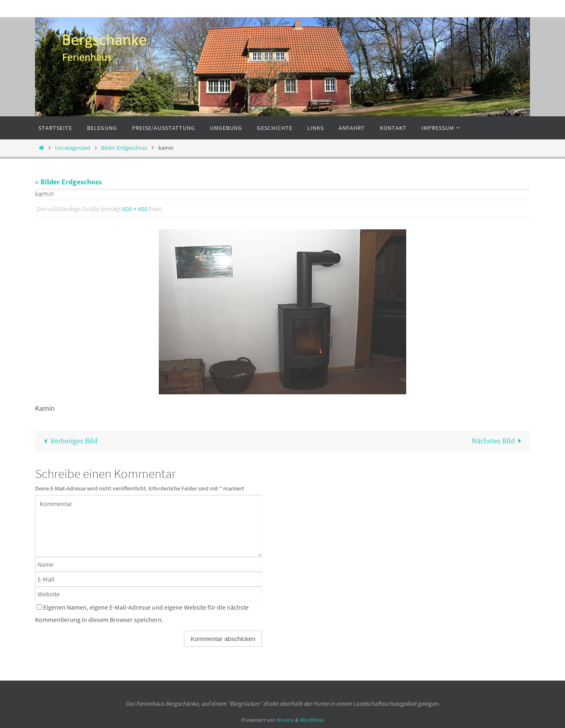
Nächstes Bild (498, 441)
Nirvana (285, 720)
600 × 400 (135, 209)
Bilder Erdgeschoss (124, 148)
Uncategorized (73, 148)
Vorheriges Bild (69, 441)
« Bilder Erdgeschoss (68, 182)
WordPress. (312, 720)
